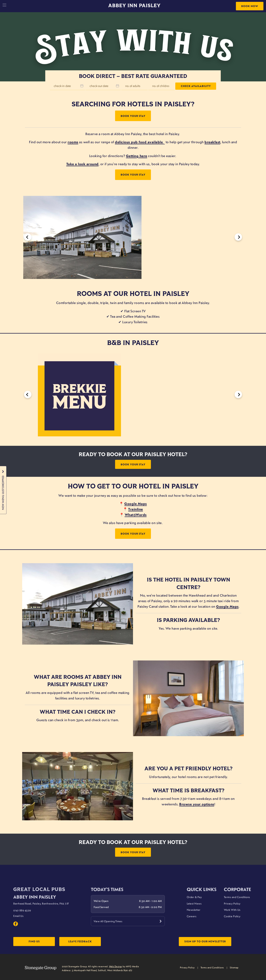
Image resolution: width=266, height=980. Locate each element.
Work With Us (232, 909)
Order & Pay (194, 896)
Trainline (136, 509)
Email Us (18, 915)
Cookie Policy (232, 916)
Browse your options (197, 804)
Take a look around (82, 164)
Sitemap (234, 968)
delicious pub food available (139, 142)
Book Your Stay (133, 116)
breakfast (212, 142)
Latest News (194, 903)
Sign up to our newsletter (205, 942)
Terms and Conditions (237, 896)
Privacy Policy (232, 903)
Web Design (116, 967)
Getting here (137, 156)
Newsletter (194, 909)
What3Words (136, 514)
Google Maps (136, 503)
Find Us (35, 942)
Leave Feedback (85, 942)
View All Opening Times (108, 921)
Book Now (250, 6)
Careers (192, 916)
